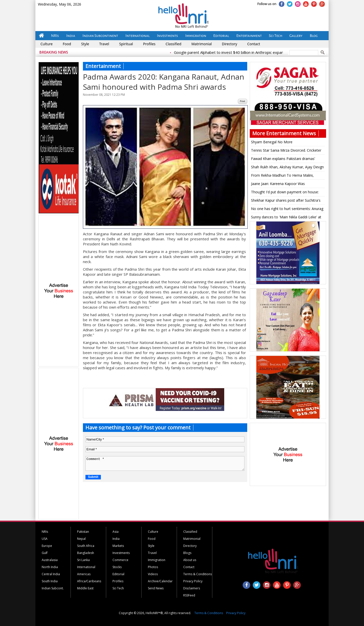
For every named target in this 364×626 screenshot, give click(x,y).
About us (190, 560)
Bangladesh (86, 553)
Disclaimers (192, 588)
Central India (51, 574)
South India (50, 581)
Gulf (45, 553)
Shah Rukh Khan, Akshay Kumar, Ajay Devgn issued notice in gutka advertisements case (287, 168)
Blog (314, 36)
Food (67, 44)
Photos (153, 567)
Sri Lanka (83, 560)
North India (50, 567)
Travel (104, 44)
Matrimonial (201, 44)
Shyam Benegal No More (272, 142)
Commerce (120, 560)
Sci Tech (276, 36)
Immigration (196, 36)
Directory (230, 44)
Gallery (296, 36)
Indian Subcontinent (100, 36)
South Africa (86, 546)
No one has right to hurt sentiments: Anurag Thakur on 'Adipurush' (287, 210)
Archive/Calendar (160, 581)
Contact (254, 44)
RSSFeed (189, 595)
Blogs (187, 553)
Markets (118, 546)
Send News (156, 588)
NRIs (55, 36)
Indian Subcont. (53, 588)
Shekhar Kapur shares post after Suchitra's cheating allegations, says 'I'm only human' (286, 201)
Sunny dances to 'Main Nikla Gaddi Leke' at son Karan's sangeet (286, 218)
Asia (116, 532)
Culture (47, 44)
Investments (167, 36)
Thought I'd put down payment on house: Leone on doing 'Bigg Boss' (285, 193)
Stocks (117, 567)
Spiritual (126, 44)
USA (45, 539)
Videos (153, 574)
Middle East (85, 588)
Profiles (149, 44)
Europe (47, 546)
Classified (173, 44)
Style (85, 44)
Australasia (50, 560)
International (138, 36)
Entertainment (249, 36)
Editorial (221, 36)
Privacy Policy (193, 581)
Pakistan (83, 532)
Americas (84, 574)
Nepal (81, 539)
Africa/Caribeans (89, 581)
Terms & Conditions (198, 574)
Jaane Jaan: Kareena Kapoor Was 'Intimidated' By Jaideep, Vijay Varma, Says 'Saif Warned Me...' (286, 184)
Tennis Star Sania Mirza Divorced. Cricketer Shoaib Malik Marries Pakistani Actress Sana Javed (287, 151)
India (71, 36)
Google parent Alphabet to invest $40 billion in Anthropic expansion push (241, 52)
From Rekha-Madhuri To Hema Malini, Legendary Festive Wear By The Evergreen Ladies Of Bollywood (286, 176)
